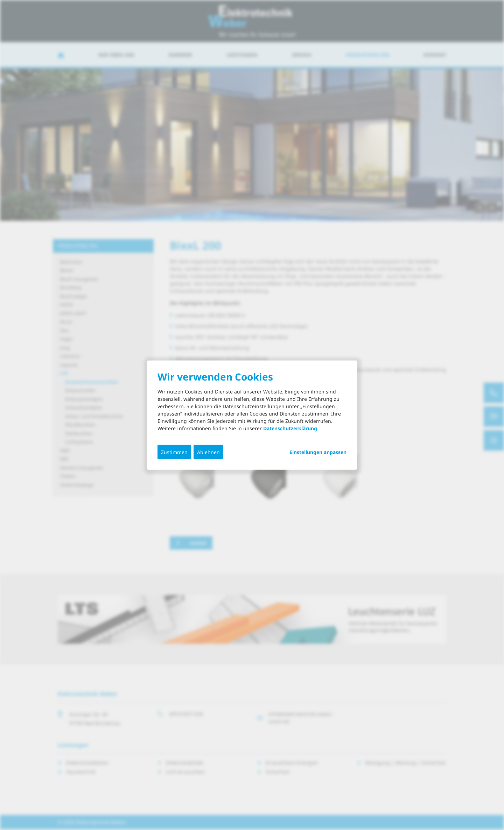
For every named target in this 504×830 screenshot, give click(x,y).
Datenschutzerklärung (290, 428)
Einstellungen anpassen (318, 452)
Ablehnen (208, 452)
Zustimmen (174, 452)
